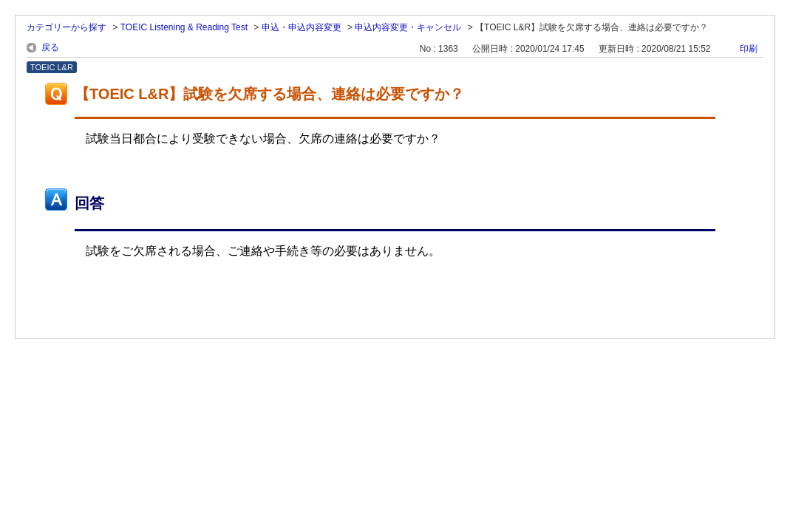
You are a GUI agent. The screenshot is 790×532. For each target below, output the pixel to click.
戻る (50, 47)
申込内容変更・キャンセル (408, 27)
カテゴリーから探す (67, 27)
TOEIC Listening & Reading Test (184, 27)
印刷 (749, 49)
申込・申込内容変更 (302, 27)
